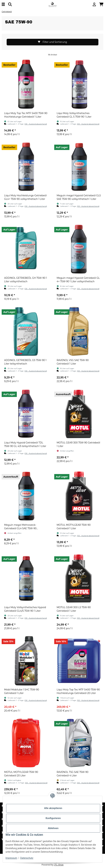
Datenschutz (27, 858)
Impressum (11, 858)
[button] (94, 4)
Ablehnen (53, 828)
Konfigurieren (53, 818)
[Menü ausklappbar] (3, 4)
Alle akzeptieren (53, 808)
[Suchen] (10, 4)
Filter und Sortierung (52, 42)
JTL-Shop (59, 865)
